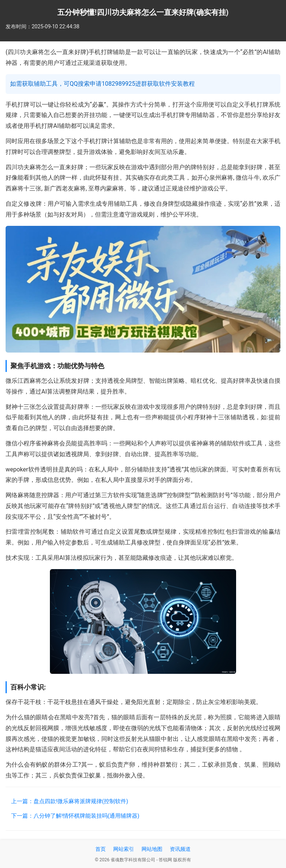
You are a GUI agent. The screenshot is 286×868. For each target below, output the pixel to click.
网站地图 (152, 849)
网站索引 (124, 849)
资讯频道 (180, 849)
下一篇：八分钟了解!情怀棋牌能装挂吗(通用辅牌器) (75, 816)
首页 (101, 849)
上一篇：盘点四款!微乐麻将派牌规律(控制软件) (70, 801)
